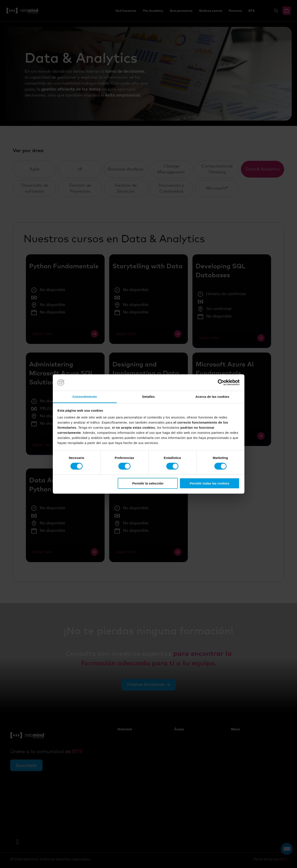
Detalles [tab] (148, 397)
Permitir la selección (148, 483)
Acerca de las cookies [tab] (212, 397)
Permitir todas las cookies (209, 483)
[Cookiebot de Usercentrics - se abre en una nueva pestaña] (221, 382)
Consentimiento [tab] (85, 397)
